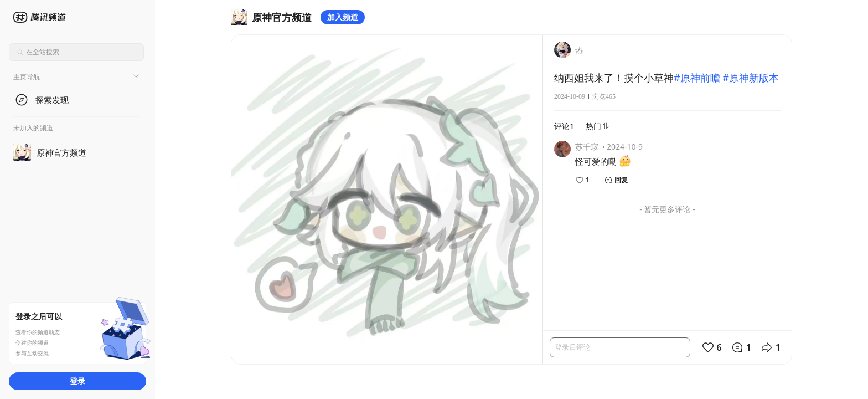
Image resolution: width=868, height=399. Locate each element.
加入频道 (343, 17)
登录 (77, 381)
